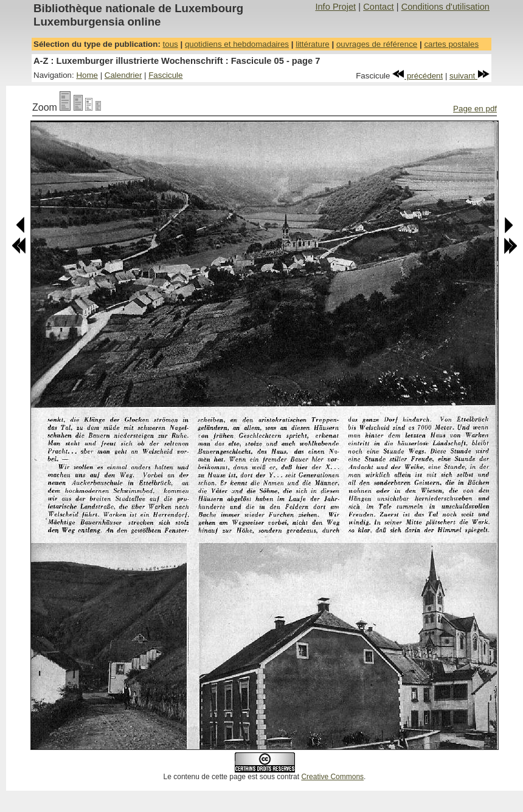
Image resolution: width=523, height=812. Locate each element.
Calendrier (123, 75)
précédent (417, 76)
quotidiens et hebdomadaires (237, 44)
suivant (469, 76)
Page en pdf (475, 109)
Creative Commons (332, 777)
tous (171, 44)
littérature (313, 44)
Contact (379, 7)
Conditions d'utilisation (445, 7)
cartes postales (451, 44)
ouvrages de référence (377, 44)
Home (87, 75)
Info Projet (335, 7)
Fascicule (165, 75)
